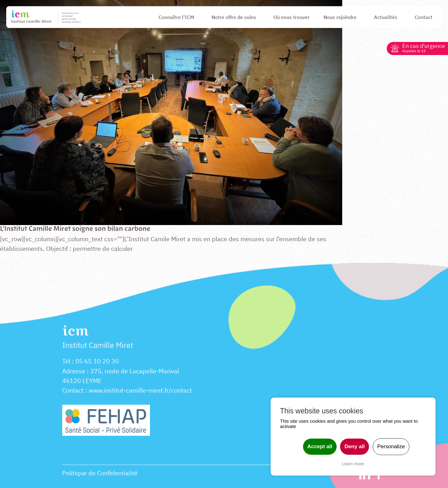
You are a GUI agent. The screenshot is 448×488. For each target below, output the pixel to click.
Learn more (353, 464)
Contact (73, 390)
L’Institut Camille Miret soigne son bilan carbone (75, 229)
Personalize (391, 447)
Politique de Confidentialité (100, 473)
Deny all (355, 447)
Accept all (320, 447)
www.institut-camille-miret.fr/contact (140, 390)
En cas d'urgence (424, 48)
